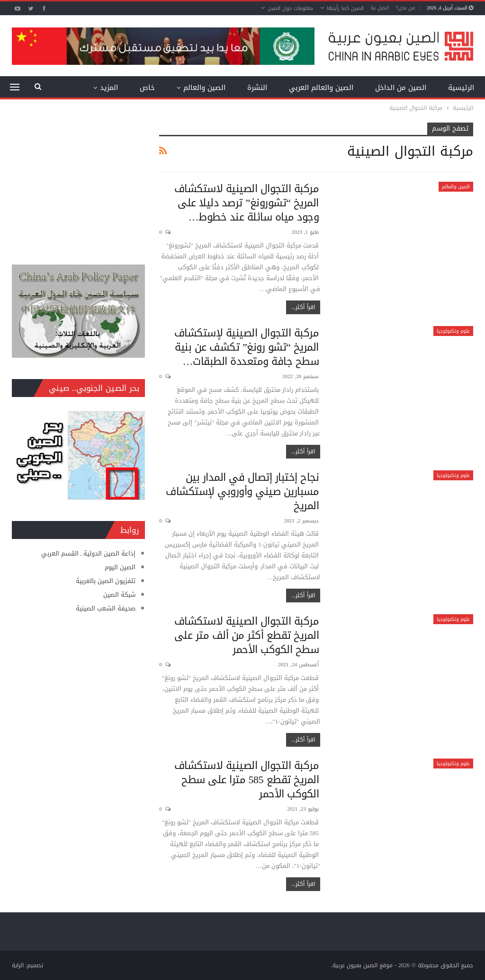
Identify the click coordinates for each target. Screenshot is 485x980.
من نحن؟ (405, 8)
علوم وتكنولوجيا (453, 331)
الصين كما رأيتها (345, 8)
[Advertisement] (78, 182)
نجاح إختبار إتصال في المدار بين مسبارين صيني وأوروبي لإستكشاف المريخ (242, 492)
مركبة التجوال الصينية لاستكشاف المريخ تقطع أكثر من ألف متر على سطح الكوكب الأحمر (247, 636)
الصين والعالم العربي (321, 88)
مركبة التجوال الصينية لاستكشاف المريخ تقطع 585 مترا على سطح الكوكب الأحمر (247, 780)
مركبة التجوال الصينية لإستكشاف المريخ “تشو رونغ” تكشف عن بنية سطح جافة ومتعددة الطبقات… (247, 347)
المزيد (109, 88)
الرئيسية (461, 88)
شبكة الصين (119, 595)
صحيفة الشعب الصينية (106, 608)
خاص (147, 88)
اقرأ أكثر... (303, 307)
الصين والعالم (204, 88)
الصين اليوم (120, 567)
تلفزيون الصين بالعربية (106, 581)
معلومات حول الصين (290, 8)
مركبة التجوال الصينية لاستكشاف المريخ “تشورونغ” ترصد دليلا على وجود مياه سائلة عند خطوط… (247, 203)
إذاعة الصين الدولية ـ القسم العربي (88, 553)
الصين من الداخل (401, 88)
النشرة (257, 88)
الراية (18, 965)
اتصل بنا (380, 8)
